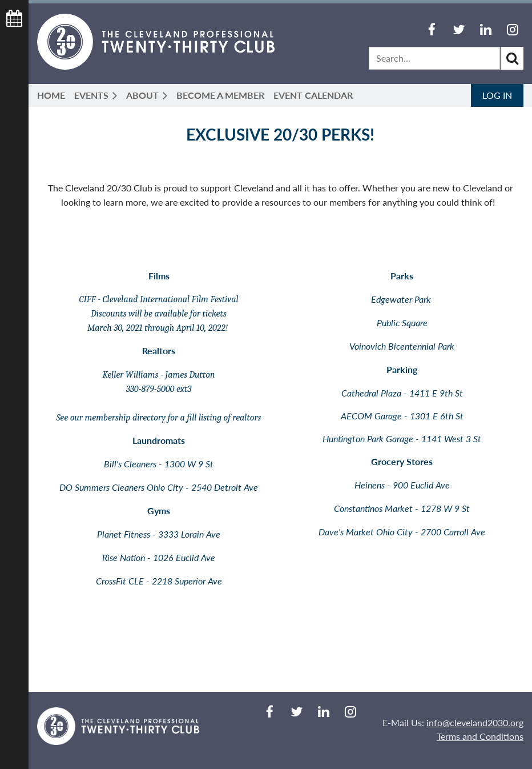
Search (512, 58)
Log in (497, 95)
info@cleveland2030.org (475, 722)
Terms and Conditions (480, 736)
